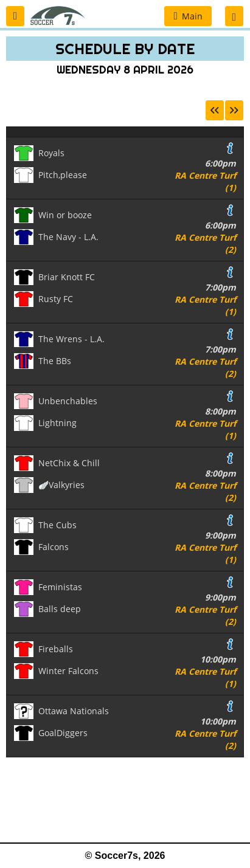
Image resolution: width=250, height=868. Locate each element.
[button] (15, 16)
